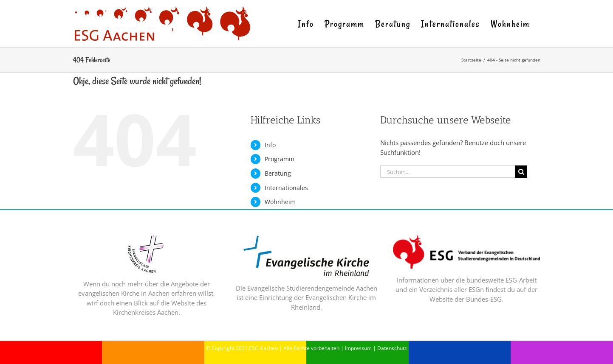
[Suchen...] (448, 172)
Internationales (286, 188)
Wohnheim (280, 202)
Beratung (278, 173)
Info (270, 145)
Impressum (358, 348)
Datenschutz (392, 348)
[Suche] (521, 172)
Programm (280, 159)
